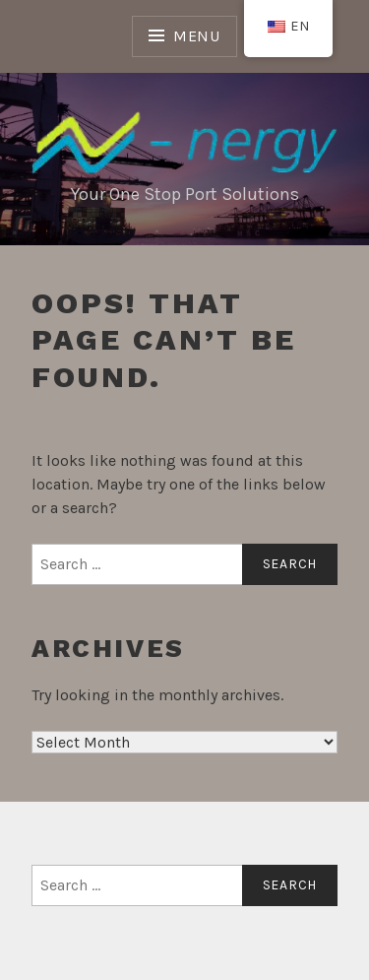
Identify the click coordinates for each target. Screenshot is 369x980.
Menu (197, 36)
